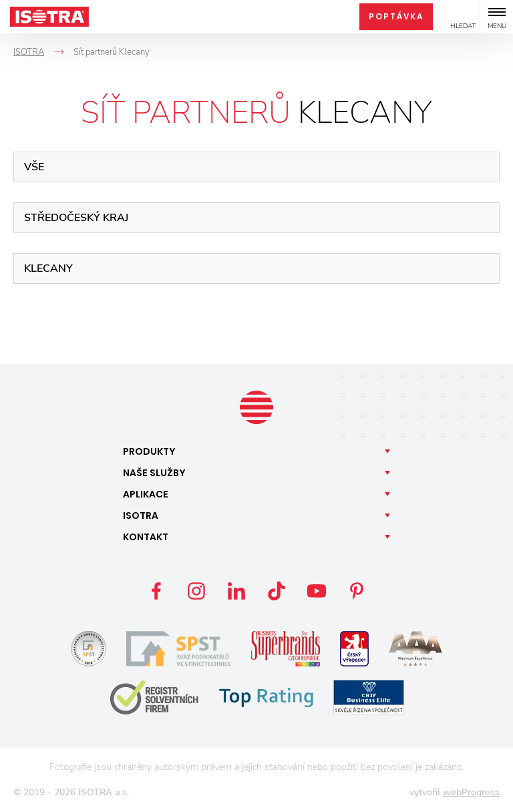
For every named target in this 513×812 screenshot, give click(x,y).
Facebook (156, 591)
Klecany (48, 268)
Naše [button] (154, 473)
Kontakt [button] (146, 537)
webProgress (471, 792)
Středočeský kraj (76, 218)
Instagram (196, 591)
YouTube (317, 591)
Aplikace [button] (146, 494)
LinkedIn (236, 591)
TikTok (277, 591)
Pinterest (357, 591)
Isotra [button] (141, 516)
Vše (34, 167)
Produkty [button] (149, 451)
